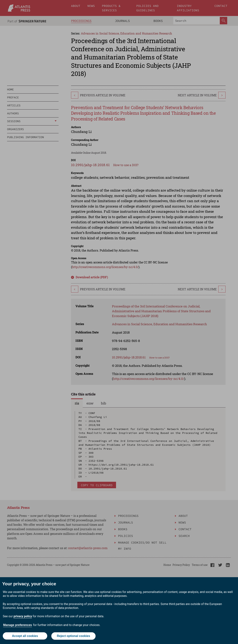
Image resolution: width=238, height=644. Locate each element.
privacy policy (23, 616)
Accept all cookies (25, 636)
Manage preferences (18, 625)
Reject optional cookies (74, 636)
